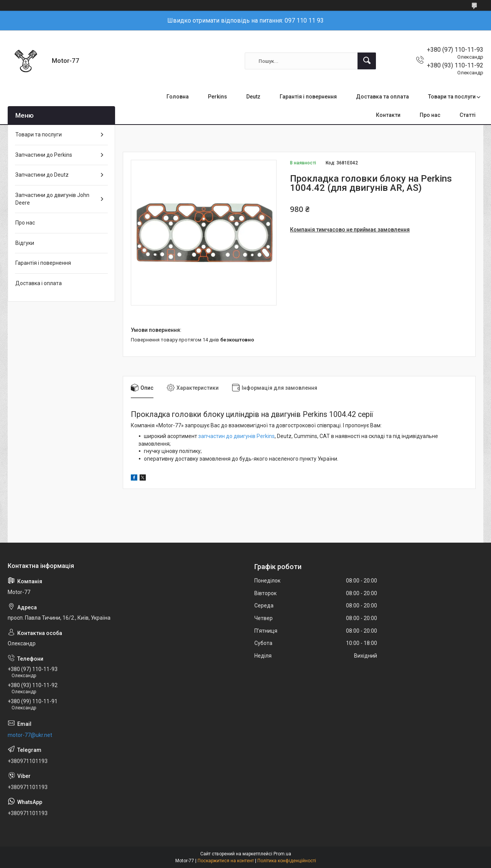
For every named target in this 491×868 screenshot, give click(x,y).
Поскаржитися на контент (226, 861)
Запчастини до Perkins (44, 155)
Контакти (388, 115)
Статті (468, 115)
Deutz (253, 97)
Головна (178, 97)
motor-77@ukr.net (30, 735)
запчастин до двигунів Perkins (236, 436)
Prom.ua (282, 854)
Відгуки (25, 243)
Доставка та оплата (382, 97)
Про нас (430, 115)
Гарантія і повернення (308, 97)
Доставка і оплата (39, 283)
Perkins (217, 97)
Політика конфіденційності (287, 861)
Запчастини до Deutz (42, 175)
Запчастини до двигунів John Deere (52, 199)
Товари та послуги (452, 97)
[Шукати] (367, 61)
